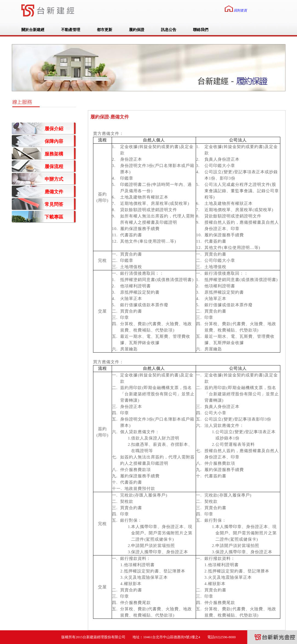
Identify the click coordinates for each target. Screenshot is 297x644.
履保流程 (54, 167)
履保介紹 (54, 129)
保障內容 (54, 141)
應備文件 (54, 192)
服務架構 (54, 154)
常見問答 (54, 204)
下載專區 (54, 217)
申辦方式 (54, 179)
